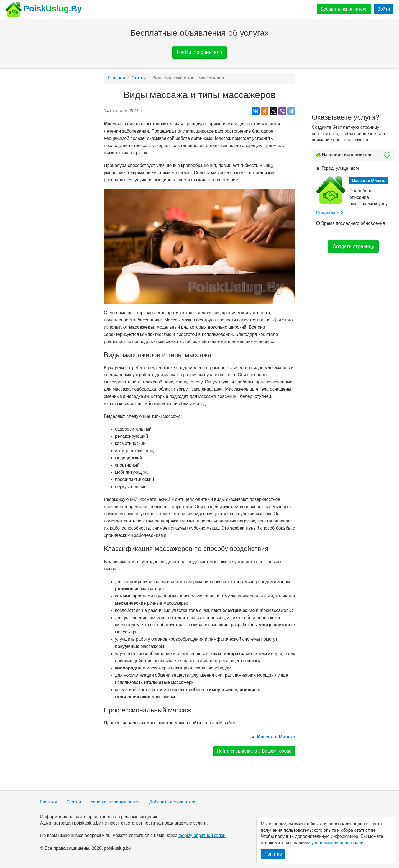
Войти (384, 9)
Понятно (273, 854)
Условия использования (115, 802)
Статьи (139, 78)
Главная (117, 78)
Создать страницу (353, 246)
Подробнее (330, 213)
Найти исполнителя (200, 52)
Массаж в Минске (276, 737)
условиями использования (339, 843)
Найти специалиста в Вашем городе (254, 751)
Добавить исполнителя (344, 9)
